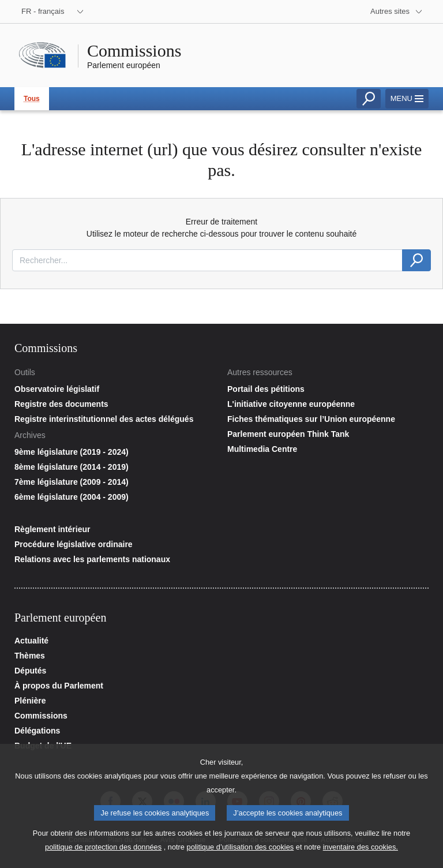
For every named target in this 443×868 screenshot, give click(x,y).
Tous (32, 99)
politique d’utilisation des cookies (241, 852)
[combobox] (207, 260)
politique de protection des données (103, 852)
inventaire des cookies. (361, 852)
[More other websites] (397, 12)
